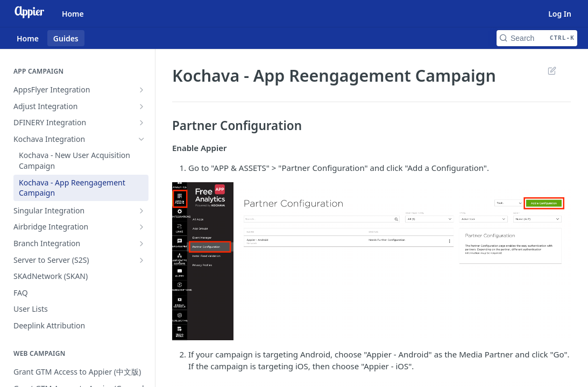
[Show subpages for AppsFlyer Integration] (141, 90)
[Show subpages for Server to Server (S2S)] (141, 260)
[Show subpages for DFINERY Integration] (141, 123)
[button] (371, 261)
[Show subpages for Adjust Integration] (141, 106)
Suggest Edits (552, 70)
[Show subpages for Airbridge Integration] (141, 227)
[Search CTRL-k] (537, 38)
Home (73, 14)
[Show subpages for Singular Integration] (141, 211)
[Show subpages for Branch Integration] (141, 243)
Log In (560, 14)
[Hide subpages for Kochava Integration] (141, 139)
